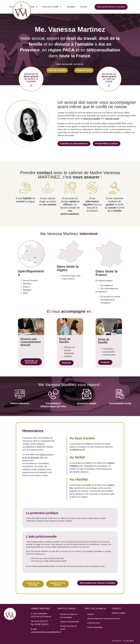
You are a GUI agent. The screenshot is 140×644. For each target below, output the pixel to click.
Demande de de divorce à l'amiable (31, 78)
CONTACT (117, 609)
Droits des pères (94, 623)
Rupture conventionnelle (70, 622)
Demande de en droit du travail (109, 78)
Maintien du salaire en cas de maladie (69, 616)
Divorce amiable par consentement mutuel (103, 619)
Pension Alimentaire (95, 627)
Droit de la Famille (52, 7)
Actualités (71, 7)
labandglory (130, 641)
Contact (84, 7)
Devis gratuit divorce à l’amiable (111, 7)
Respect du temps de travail (68, 628)
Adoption (91, 614)
